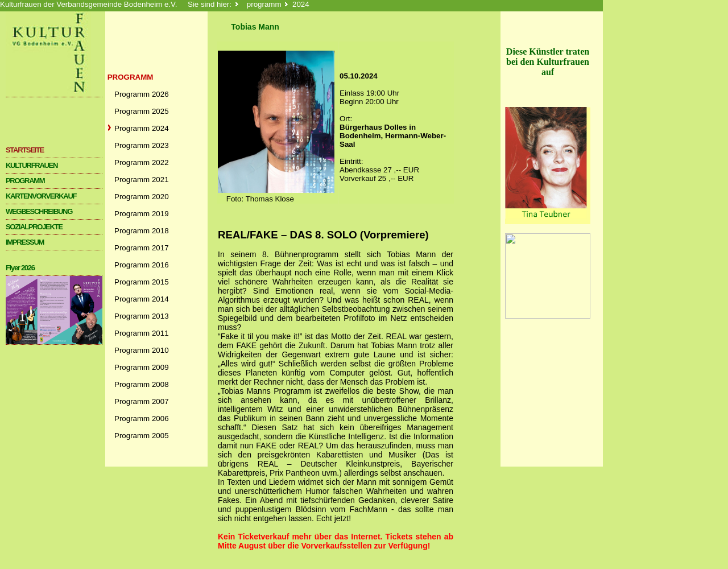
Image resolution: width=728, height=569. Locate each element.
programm (264, 4)
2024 (301, 4)
